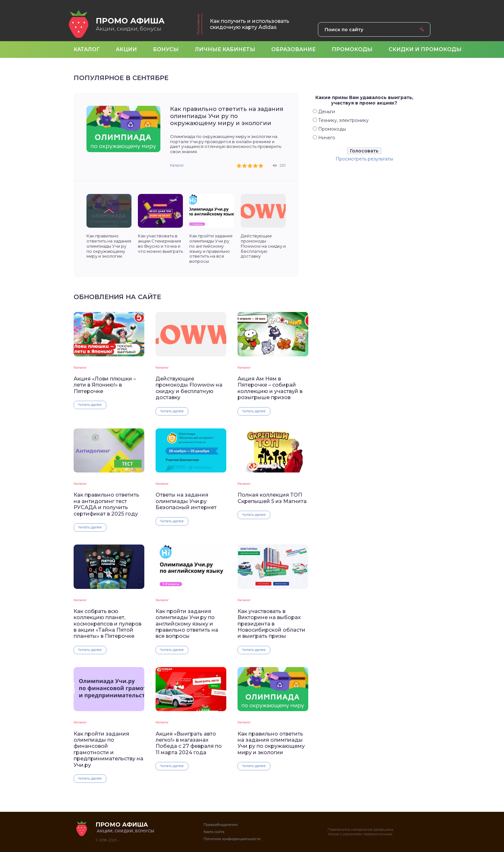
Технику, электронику (343, 120)
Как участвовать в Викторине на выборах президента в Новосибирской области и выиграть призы (271, 624)
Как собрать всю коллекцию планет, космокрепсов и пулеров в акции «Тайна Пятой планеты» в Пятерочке (108, 624)
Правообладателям (221, 825)
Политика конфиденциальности (232, 839)
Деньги (327, 112)
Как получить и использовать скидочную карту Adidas (250, 24)
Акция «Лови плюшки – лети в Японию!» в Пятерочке (105, 385)
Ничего (327, 138)
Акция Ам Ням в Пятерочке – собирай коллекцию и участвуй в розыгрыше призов (270, 388)
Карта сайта (214, 832)
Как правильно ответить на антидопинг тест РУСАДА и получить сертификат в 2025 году (106, 504)
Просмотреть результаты (364, 159)
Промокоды (332, 129)
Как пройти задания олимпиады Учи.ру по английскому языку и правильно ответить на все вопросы (187, 624)
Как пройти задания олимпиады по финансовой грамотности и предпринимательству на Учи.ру (108, 749)
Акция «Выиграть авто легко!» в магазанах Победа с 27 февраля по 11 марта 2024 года (189, 743)
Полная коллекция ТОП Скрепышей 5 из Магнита (272, 498)
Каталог (177, 165)
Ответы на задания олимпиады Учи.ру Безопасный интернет (186, 501)
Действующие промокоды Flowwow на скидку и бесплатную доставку (189, 388)
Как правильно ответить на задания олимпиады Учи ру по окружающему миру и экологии (227, 116)
